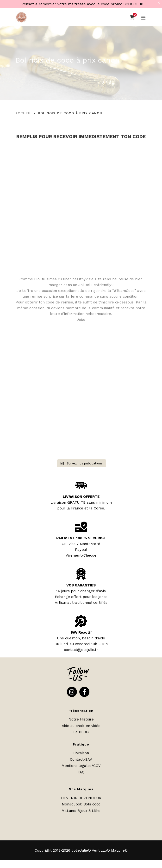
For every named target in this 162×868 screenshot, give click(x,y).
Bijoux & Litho (89, 811)
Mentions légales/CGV (81, 766)
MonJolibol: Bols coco (81, 804)
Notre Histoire (81, 719)
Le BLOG (81, 732)
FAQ (81, 772)
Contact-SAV (81, 759)
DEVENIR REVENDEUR (81, 798)
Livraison (81, 753)
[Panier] (132, 17)
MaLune (68, 811)
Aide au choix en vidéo (81, 726)
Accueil (23, 113)
